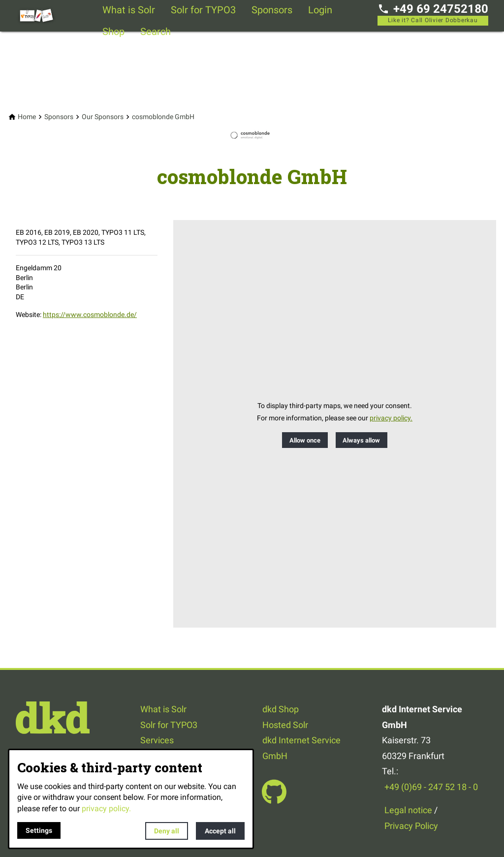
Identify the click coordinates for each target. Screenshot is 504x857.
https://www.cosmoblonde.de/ (90, 315)
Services (157, 740)
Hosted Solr (285, 725)
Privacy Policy (411, 826)
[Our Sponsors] (103, 117)
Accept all (220, 831)
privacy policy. (391, 418)
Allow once (305, 440)
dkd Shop (281, 709)
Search (156, 32)
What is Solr (129, 10)
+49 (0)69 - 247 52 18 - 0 (431, 787)
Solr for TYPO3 (203, 10)
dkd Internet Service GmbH (301, 748)
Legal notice (408, 810)
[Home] (27, 117)
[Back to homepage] (55, 16)
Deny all (167, 831)
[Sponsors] (59, 117)
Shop (113, 32)
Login (320, 10)
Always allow (361, 440)
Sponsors (272, 10)
